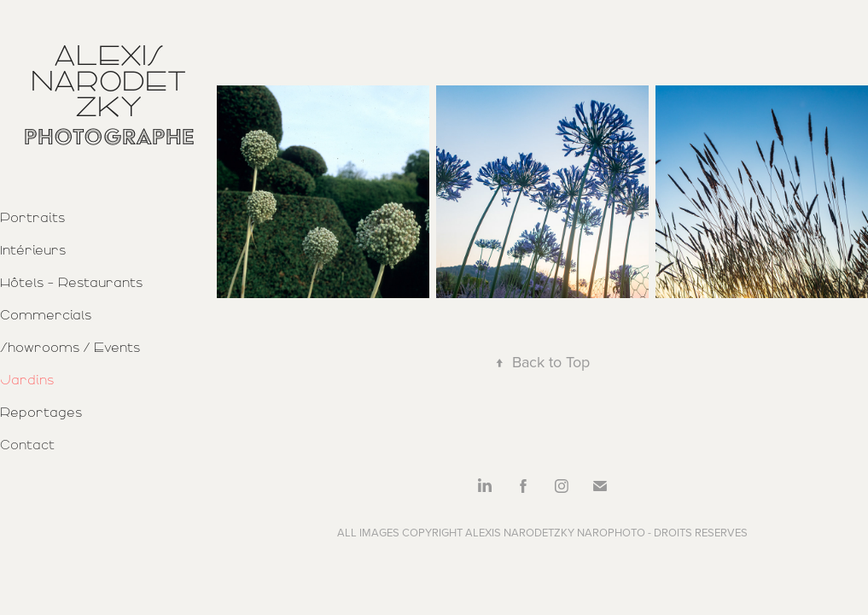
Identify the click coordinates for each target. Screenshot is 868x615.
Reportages (41, 413)
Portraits (32, 218)
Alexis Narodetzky (108, 81)
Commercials (46, 315)
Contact (27, 445)
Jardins (27, 380)
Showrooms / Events (70, 348)
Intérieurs (33, 250)
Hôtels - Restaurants (71, 283)
